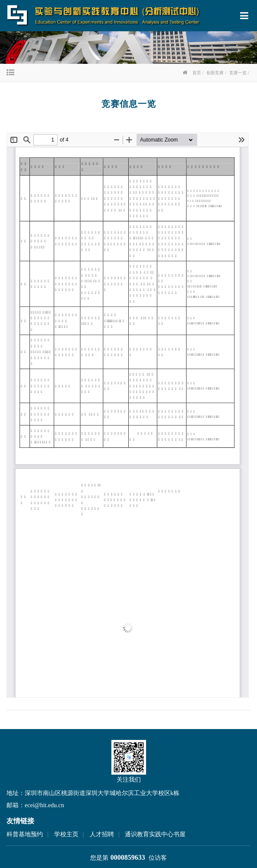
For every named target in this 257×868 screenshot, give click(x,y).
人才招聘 (102, 834)
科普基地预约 (25, 834)
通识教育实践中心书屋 (155, 834)
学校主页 (66, 834)
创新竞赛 (215, 73)
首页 (197, 73)
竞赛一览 (238, 73)
